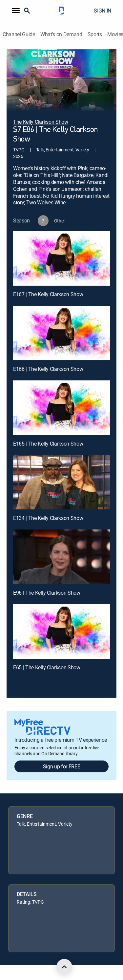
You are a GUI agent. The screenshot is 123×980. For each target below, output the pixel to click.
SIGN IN (102, 11)
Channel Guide (19, 34)
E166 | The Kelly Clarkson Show (48, 369)
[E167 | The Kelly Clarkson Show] (61, 258)
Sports (95, 34)
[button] (16, 11)
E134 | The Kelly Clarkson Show (48, 518)
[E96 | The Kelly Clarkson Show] (61, 557)
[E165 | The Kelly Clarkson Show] (61, 408)
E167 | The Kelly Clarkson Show (48, 294)
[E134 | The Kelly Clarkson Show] (61, 482)
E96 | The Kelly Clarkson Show (47, 593)
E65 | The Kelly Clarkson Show (47, 667)
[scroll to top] (64, 967)
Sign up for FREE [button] (62, 766)
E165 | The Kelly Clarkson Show (48, 444)
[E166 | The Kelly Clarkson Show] (61, 333)
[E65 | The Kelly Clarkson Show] (61, 632)
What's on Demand (61, 34)
